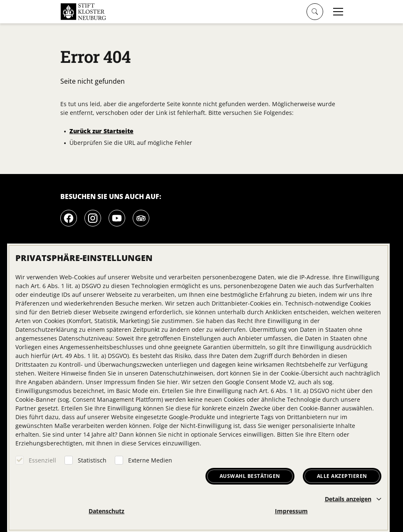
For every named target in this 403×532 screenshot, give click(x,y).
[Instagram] (93, 218)
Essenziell (42, 460)
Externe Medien (150, 460)
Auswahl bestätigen (250, 476)
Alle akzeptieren (342, 476)
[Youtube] (117, 218)
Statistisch (92, 460)
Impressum (291, 511)
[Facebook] (69, 218)
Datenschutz (106, 511)
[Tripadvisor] (141, 218)
